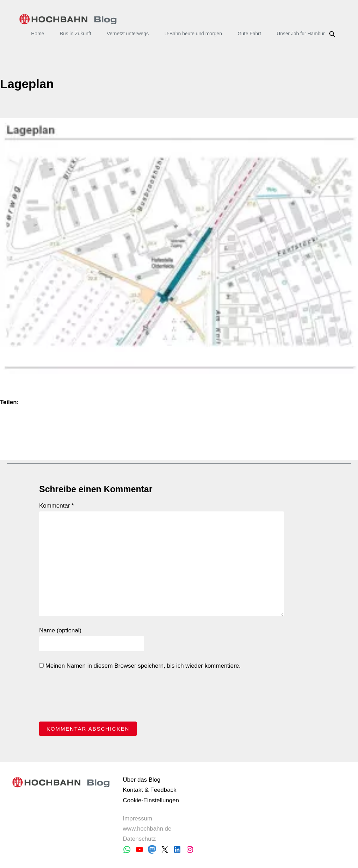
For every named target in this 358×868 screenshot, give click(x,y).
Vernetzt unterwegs (128, 34)
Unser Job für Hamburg (302, 34)
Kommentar (56, 506)
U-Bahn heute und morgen (193, 34)
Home (38, 34)
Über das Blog (142, 780)
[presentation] (92, 697)
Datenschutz (139, 839)
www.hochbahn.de (147, 829)
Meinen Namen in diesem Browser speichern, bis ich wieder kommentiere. (140, 666)
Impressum (137, 819)
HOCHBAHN (68, 19)
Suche (333, 34)
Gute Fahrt (249, 34)
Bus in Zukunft (76, 34)
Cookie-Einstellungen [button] (151, 800)
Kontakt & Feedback (149, 790)
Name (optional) (60, 630)
